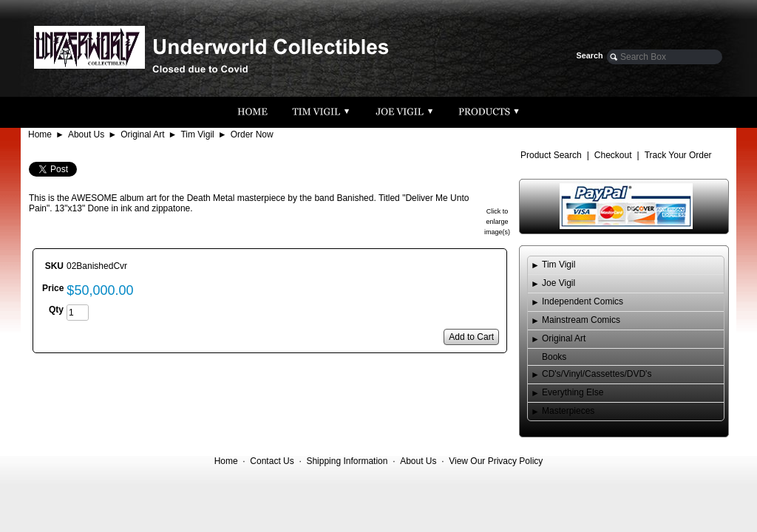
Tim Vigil (197, 134)
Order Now (252, 134)
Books (554, 357)
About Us (86, 134)
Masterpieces (568, 411)
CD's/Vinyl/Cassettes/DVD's (597, 374)
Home (40, 134)
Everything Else (573, 392)
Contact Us (272, 461)
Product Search (551, 155)
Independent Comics (583, 301)
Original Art (142, 134)
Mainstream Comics (581, 320)
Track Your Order (678, 155)
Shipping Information (347, 461)
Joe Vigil (559, 283)
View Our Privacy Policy (496, 461)
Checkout (613, 155)
